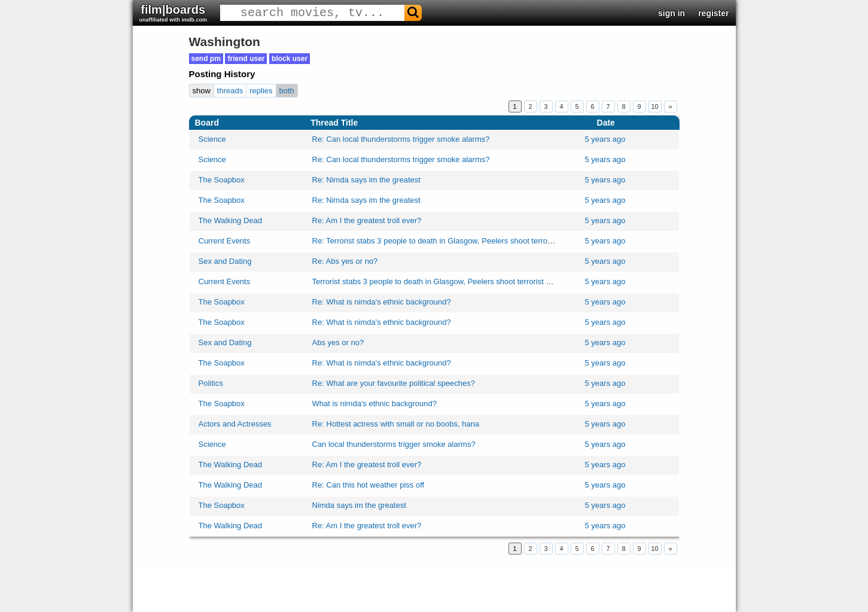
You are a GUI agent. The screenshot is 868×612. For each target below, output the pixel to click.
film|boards (173, 13)
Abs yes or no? (338, 342)
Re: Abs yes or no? (345, 261)
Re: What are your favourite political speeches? (394, 383)
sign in (671, 13)
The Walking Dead (230, 220)
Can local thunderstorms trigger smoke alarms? (394, 444)
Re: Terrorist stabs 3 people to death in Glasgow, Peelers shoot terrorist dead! (446, 241)
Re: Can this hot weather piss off (368, 485)
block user (290, 59)
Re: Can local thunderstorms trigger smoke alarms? (401, 139)
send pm (206, 59)
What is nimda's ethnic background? (374, 404)
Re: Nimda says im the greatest (366, 180)
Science (212, 139)
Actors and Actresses (235, 424)
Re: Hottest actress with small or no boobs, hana (396, 424)
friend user (246, 59)
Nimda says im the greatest (360, 505)
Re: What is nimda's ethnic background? (382, 302)
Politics (211, 383)
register (713, 13)
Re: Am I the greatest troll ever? (367, 220)
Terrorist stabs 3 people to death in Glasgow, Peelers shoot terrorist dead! (439, 281)
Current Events (225, 241)
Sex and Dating (225, 261)
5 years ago (605, 139)
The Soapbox (222, 180)
